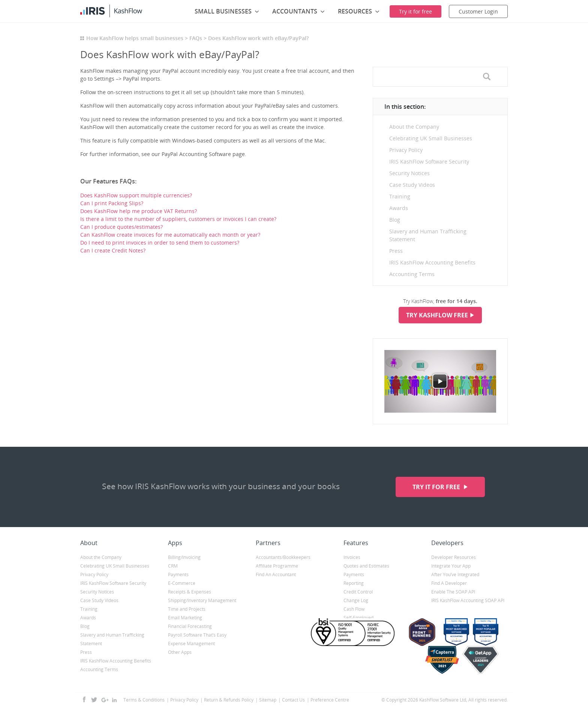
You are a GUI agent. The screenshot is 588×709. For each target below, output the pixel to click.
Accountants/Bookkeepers (283, 557)
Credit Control (358, 592)
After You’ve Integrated (455, 575)
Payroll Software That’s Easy (197, 635)
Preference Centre (330, 700)
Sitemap (268, 700)
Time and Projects (187, 609)
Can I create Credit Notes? (113, 250)
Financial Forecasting (190, 626)
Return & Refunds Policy (229, 700)
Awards (399, 208)
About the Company (414, 127)
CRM (173, 566)
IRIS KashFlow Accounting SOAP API (468, 600)
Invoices (352, 557)
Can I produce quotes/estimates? (121, 227)
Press (396, 251)
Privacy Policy (406, 150)
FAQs (196, 38)
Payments (178, 575)
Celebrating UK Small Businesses (431, 138)
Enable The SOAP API (453, 592)
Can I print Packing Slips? (112, 203)
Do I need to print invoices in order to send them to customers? (160, 243)
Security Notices (409, 173)
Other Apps (180, 652)
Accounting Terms (412, 274)
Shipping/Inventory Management (202, 600)
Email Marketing (185, 618)
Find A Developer (449, 583)
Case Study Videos (412, 185)
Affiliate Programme (277, 566)
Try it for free (437, 487)
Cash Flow (354, 609)
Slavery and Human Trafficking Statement (428, 235)
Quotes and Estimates (366, 566)
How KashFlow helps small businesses (135, 38)
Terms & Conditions (144, 700)
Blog (395, 220)
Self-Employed (358, 618)
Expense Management (191, 644)
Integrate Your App (451, 566)
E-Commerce (182, 583)
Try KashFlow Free (437, 315)
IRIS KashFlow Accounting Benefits (432, 262)
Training (400, 196)
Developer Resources (454, 557)
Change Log (356, 600)
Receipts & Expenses (190, 592)
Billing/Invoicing (184, 557)
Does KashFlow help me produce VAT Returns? (139, 211)
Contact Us (293, 700)
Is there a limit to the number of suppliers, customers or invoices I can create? (178, 219)
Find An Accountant (276, 575)
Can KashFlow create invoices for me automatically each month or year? (170, 235)
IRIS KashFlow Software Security (429, 161)
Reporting (354, 583)
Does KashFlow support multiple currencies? (136, 195)
